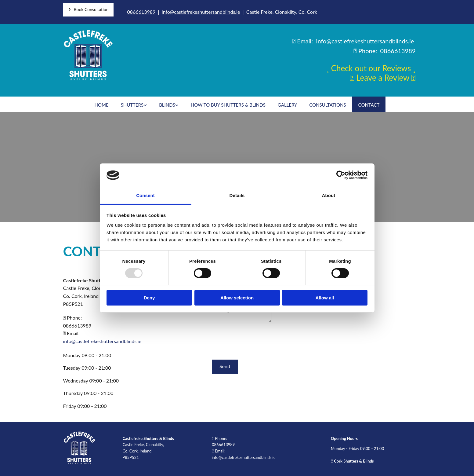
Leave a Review (383, 78)
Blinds (167, 105)
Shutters (132, 105)
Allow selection (237, 298)
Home (102, 105)
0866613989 (141, 12)
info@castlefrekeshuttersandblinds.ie (201, 12)
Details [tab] (237, 195)
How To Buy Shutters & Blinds (228, 105)
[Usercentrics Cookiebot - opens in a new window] (341, 175)
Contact (369, 105)
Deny (149, 298)
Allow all (325, 298)
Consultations (327, 105)
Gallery (287, 105)
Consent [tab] (145, 195)
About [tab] (329, 195)
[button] (88, 10)
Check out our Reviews (371, 68)
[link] (134, 104)
